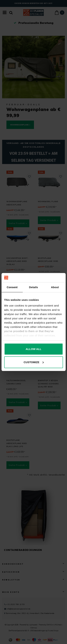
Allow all (34, 349)
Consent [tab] (12, 287)
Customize (34, 362)
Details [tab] (34, 287)
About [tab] (55, 287)
